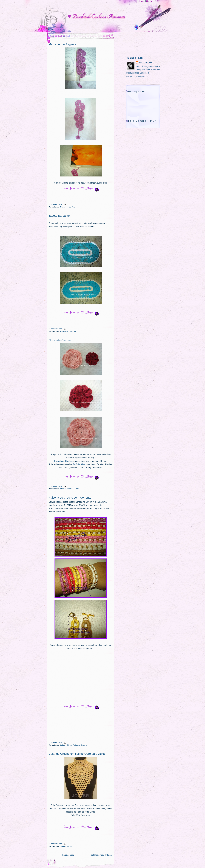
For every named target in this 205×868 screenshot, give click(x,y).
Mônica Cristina (145, 63)
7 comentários (56, 743)
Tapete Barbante (59, 216)
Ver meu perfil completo (136, 77)
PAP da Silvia (79, 464)
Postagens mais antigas (101, 855)
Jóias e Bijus (66, 745)
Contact (150, 1)
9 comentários (56, 204)
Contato (62, 29)
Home (142, 1)
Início (51, 29)
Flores (63, 489)
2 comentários (56, 329)
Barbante (64, 332)
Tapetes (73, 332)
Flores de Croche (60, 340)
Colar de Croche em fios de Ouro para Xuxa (77, 754)
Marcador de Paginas (62, 44)
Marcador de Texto (68, 207)
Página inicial (68, 855)
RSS (157, 1)
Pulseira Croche (80, 745)
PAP (77, 489)
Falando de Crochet (63, 461)
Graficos (71, 489)
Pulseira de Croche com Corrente (70, 498)
